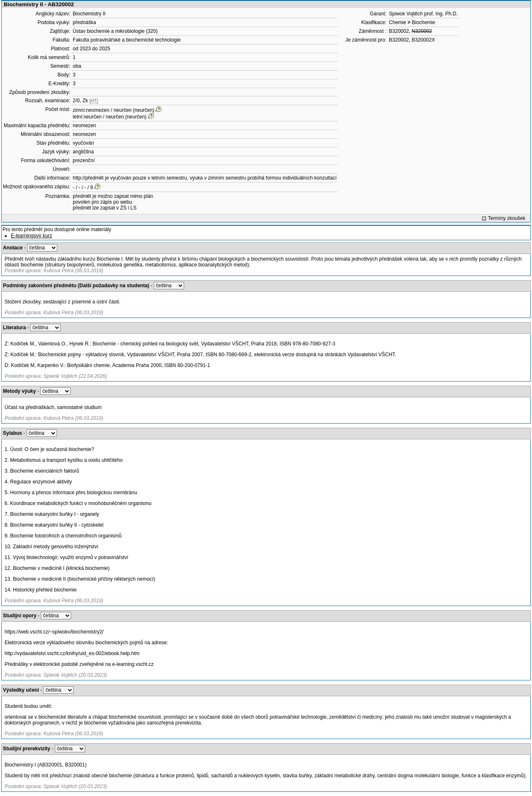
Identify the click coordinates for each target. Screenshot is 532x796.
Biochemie (424, 22)
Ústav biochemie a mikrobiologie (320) (115, 31)
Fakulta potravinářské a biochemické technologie (127, 40)
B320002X (424, 40)
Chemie (398, 22)
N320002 (422, 31)
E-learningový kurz (31, 236)
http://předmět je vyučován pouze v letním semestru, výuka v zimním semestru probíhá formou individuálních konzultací (205, 178)
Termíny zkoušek (507, 218)
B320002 (399, 31)
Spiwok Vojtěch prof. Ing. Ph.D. (423, 14)
